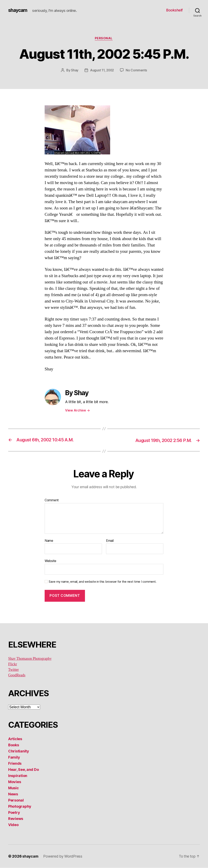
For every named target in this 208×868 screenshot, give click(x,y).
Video (13, 825)
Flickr (13, 664)
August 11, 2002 (102, 71)
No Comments (137, 71)
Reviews (16, 819)
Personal (104, 39)
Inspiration (18, 776)
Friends (15, 764)
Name (49, 541)
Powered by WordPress (63, 856)
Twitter (14, 670)
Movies (15, 782)
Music (14, 788)
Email (110, 541)
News (13, 794)
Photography (20, 807)
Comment (52, 500)
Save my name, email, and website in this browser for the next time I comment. (103, 582)
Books (14, 745)
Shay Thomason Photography (30, 659)
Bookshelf (175, 10)
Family (14, 757)
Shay (74, 71)
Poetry (14, 813)
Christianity (19, 751)
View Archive (77, 410)
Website (50, 561)
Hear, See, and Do (23, 770)
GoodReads (17, 675)
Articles (15, 739)
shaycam (18, 10)
